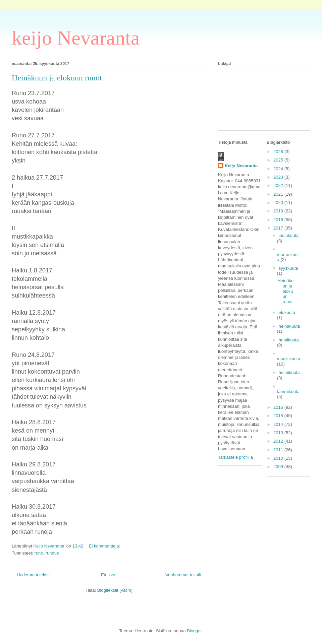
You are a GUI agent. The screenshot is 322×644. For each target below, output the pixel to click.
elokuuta (287, 312)
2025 (279, 160)
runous (52, 553)
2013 (279, 433)
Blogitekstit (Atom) (115, 590)
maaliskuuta (289, 359)
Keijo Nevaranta (241, 166)
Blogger (194, 631)
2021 (279, 194)
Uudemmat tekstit (34, 575)
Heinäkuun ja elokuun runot (57, 78)
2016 (279, 407)
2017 (279, 228)
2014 (279, 424)
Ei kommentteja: (105, 546)
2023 (279, 177)
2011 (279, 450)
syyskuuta (288, 268)
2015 (279, 416)
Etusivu (108, 575)
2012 (279, 441)
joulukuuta (289, 235)
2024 (279, 169)
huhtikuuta (289, 340)
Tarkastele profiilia (235, 457)
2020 (279, 203)
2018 (279, 220)
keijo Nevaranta (76, 38)
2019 (279, 211)
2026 (279, 152)
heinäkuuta (289, 326)
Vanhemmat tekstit (183, 575)
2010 (279, 458)
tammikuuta (288, 392)
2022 (279, 185)
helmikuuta (289, 372)
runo (39, 553)
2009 (279, 467)
